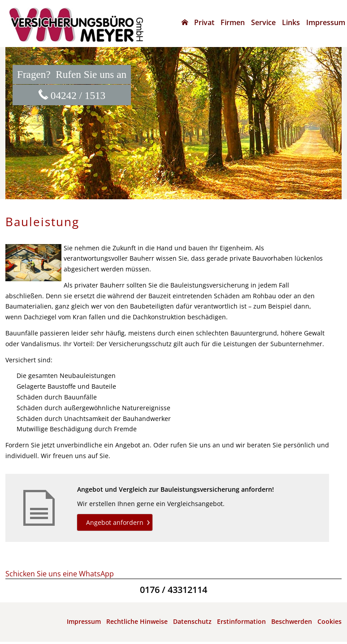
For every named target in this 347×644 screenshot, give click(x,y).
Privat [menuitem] (204, 22)
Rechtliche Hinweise (137, 621)
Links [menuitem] (291, 22)
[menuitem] (185, 22)
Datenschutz (192, 621)
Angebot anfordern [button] (115, 522)
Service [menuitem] (263, 22)
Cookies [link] (330, 621)
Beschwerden (292, 621)
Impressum (84, 621)
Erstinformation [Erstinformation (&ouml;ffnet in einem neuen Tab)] (241, 621)
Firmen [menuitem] (233, 22)
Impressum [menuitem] (326, 22)
